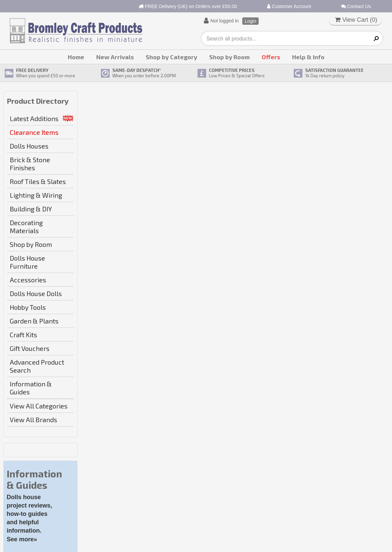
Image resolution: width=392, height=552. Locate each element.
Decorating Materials (26, 226)
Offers (271, 57)
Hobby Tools (28, 307)
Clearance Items (34, 132)
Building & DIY (31, 209)
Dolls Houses (29, 146)
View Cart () (356, 20)
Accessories (28, 280)
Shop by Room (229, 57)
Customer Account (289, 6)
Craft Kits (23, 335)
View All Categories (39, 406)
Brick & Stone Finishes (30, 164)
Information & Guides (31, 388)
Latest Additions (34, 118)
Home (76, 57)
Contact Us (356, 6)
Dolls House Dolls (36, 293)
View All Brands (33, 420)
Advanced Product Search (37, 366)
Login (250, 21)
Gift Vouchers (30, 348)
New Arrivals (115, 57)
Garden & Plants (34, 321)
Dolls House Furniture (27, 262)
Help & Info (308, 57)
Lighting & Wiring (36, 195)
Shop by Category (171, 57)
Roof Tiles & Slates (38, 181)
